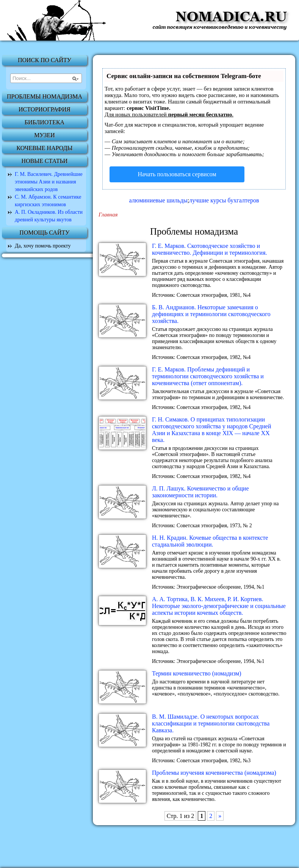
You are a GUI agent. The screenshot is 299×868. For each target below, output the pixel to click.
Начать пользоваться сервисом (177, 174)
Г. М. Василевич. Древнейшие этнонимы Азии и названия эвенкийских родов (49, 182)
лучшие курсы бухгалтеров (224, 200)
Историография (45, 109)
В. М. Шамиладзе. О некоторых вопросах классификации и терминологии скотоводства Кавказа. (211, 723)
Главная (108, 215)
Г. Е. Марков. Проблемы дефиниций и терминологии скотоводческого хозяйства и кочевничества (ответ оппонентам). (208, 376)
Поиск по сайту (45, 60)
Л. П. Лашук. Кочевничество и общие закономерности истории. (200, 492)
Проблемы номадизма (45, 96)
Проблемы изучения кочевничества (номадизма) (214, 773)
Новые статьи (45, 161)
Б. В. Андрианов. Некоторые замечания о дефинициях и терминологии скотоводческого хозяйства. (211, 314)
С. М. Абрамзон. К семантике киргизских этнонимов (48, 201)
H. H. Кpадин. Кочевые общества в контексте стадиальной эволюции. (210, 541)
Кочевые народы (45, 148)
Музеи (45, 135)
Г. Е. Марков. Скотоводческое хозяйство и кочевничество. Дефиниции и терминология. (210, 249)
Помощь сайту (44, 233)
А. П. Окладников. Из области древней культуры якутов (49, 216)
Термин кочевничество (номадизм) (197, 673)
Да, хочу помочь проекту (43, 246)
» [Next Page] (220, 816)
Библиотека (45, 122)
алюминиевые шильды (158, 200)
